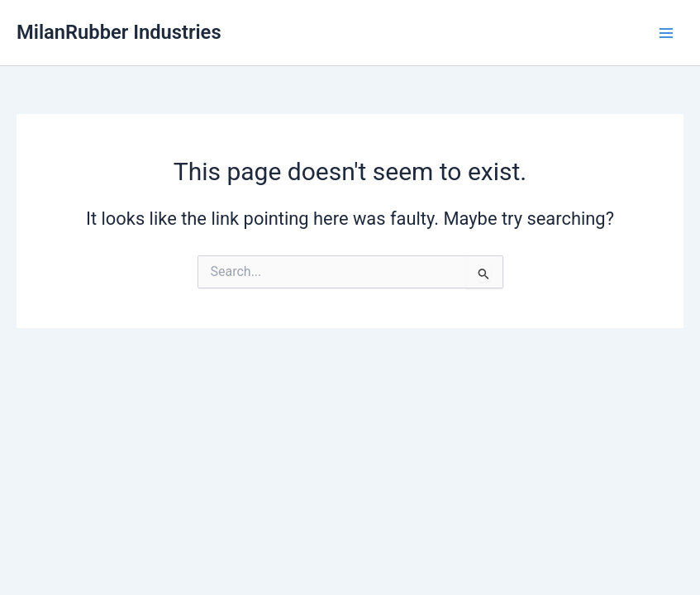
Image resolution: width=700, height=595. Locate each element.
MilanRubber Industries (119, 32)
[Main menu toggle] (666, 33)
